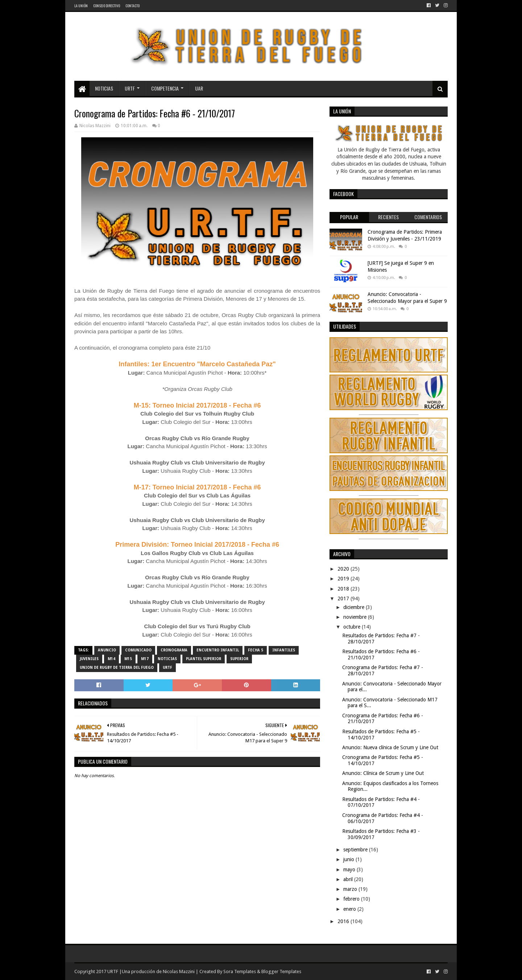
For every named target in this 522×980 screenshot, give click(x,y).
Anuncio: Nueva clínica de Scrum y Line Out (390, 747)
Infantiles (284, 650)
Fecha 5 (256, 650)
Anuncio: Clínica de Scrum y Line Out (383, 773)
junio (349, 859)
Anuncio (107, 650)
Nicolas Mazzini (179, 971)
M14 (111, 659)
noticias (167, 659)
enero (350, 909)
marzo (351, 889)
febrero (352, 899)
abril (349, 879)
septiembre (356, 850)
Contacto (132, 6)
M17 (145, 659)
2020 (344, 569)
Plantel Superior (204, 659)
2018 (344, 589)
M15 (128, 659)
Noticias (104, 88)
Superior (239, 659)
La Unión (81, 6)
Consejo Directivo (107, 6)
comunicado (138, 650)
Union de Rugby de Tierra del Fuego (117, 668)
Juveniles (89, 659)
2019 (344, 579)
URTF (130, 88)
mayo (350, 870)
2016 (344, 921)
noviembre (356, 617)
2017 (344, 599)
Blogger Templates (281, 971)
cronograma (174, 650)
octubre (353, 627)
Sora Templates (240, 971)
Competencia (165, 88)
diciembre (355, 607)
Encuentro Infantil (218, 650)
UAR (199, 88)
